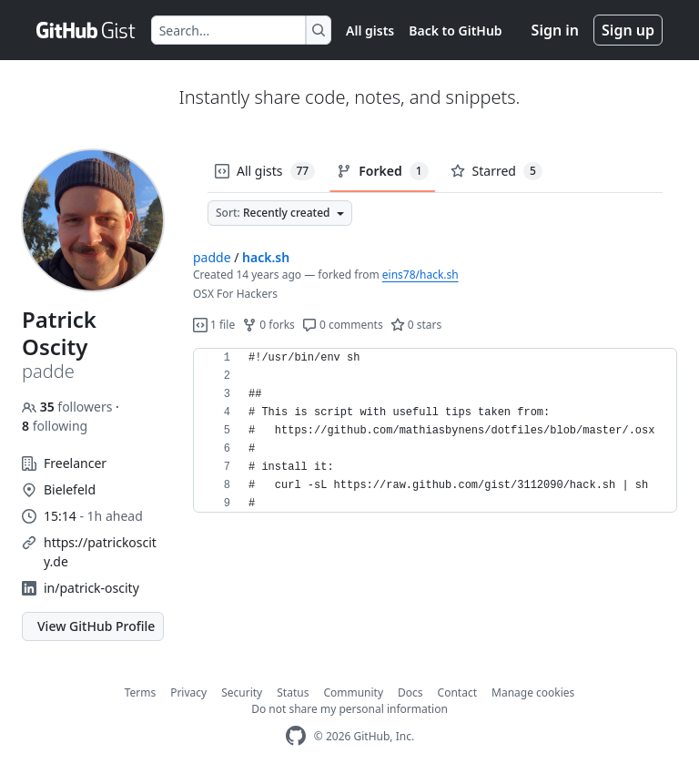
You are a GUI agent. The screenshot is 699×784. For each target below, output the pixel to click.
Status (293, 692)
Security (242, 692)
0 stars (416, 325)
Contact (457, 692)
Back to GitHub (455, 31)
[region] (435, 431)
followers (69, 407)
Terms (141, 692)
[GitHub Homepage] (296, 736)
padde (212, 257)
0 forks (268, 325)
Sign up (628, 30)
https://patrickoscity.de (100, 552)
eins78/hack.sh (420, 275)
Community (353, 692)
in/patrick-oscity (91, 588)
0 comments (343, 325)
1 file (214, 325)
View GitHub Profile (96, 626)
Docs (410, 692)
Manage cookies (533, 692)
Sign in (555, 30)
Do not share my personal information (349, 709)
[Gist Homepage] (86, 30)
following (55, 426)
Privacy (188, 692)
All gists (370, 31)
